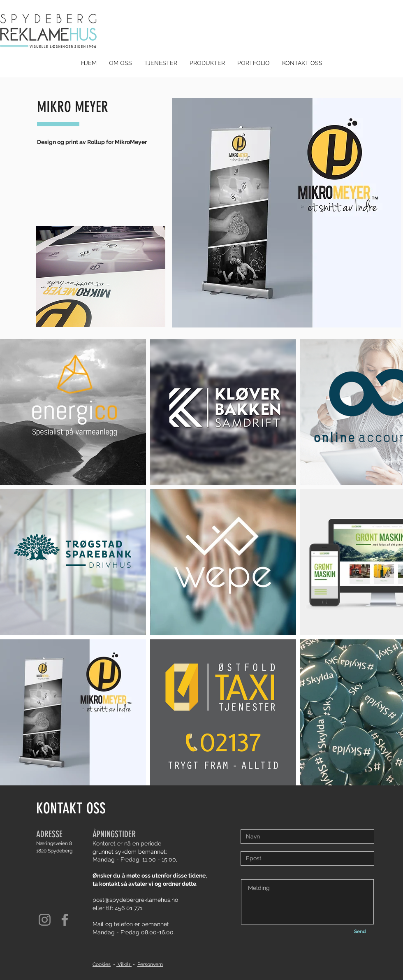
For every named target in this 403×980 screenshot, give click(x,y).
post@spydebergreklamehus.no (135, 900)
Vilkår (124, 964)
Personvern (150, 964)
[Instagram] (45, 920)
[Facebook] (65, 920)
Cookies (102, 964)
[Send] (360, 932)
